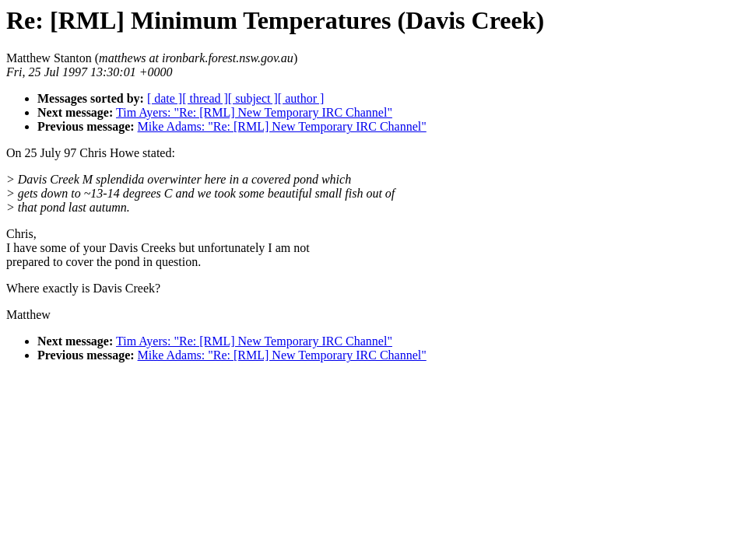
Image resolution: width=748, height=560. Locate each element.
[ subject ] (253, 98)
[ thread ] (205, 98)
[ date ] (165, 98)
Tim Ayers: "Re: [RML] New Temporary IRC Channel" (254, 112)
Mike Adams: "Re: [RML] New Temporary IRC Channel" (282, 126)
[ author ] (301, 98)
